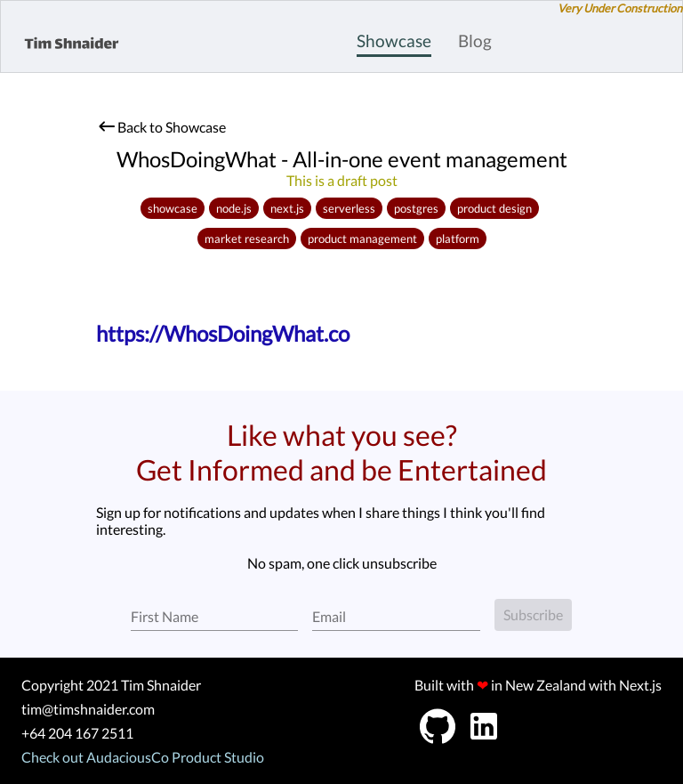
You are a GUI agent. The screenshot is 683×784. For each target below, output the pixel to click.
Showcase (394, 40)
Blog (475, 40)
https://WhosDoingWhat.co (223, 333)
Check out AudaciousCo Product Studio (143, 757)
